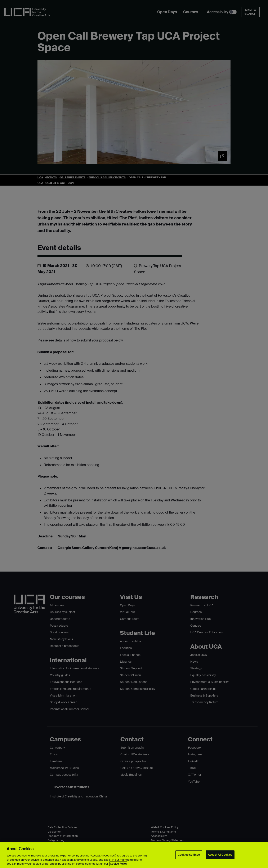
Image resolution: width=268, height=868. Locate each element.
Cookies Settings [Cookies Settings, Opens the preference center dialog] (189, 855)
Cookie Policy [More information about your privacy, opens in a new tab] (118, 864)
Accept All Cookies (220, 855)
